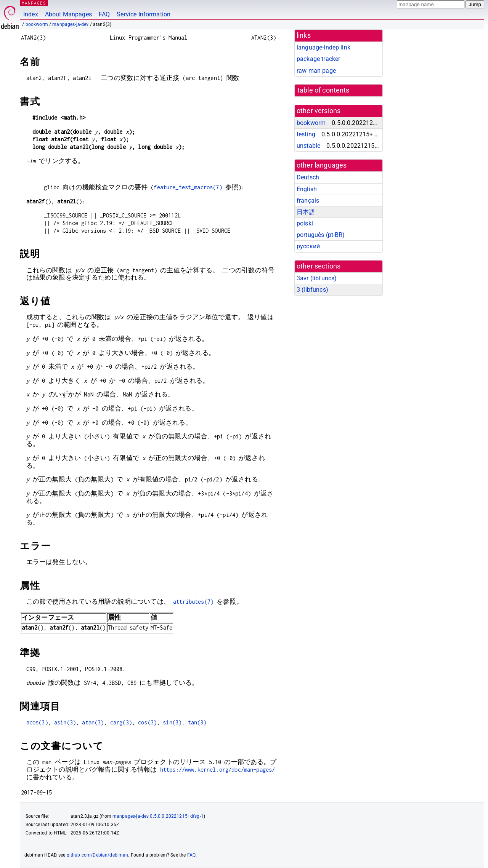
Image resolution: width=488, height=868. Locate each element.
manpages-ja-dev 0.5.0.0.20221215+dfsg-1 (158, 816)
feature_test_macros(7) (188, 187)
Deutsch (308, 177)
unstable (308, 146)
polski (305, 223)
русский (308, 246)
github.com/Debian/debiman (98, 855)
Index (31, 14)
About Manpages (68, 14)
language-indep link (323, 47)
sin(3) (172, 722)
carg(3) (121, 722)
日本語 (306, 212)
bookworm (37, 24)
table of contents (323, 90)
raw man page (316, 71)
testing (306, 134)
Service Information (144, 14)
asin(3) (65, 722)
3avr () (317, 278)
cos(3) (147, 722)
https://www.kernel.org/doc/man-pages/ (218, 770)
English (307, 189)
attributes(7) (193, 602)
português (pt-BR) (321, 235)
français (308, 201)
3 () (312, 290)
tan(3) (197, 722)
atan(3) (93, 722)
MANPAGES (34, 3)
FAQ (104, 14)
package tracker (318, 59)
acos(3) (37, 722)
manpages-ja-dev (70, 24)
